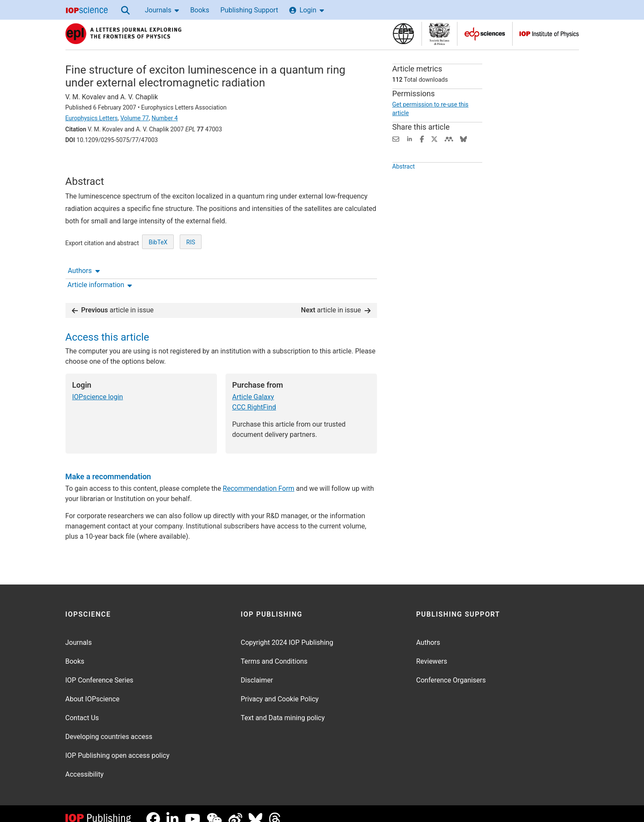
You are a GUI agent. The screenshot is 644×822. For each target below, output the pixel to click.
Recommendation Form (259, 478)
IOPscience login (98, 386)
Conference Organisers (451, 669)
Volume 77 (135, 118)
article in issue (113, 299)
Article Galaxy (253, 386)
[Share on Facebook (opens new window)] (422, 138)
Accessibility (85, 764)
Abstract (404, 182)
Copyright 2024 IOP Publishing (287, 632)
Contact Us (82, 707)
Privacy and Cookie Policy (280, 688)
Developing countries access (109, 726)
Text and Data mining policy (283, 707)
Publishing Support (249, 10)
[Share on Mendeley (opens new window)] (449, 138)
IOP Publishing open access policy (118, 745)
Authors (84, 164)
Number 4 (165, 118)
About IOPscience (93, 688)
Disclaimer (257, 669)
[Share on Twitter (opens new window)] (434, 138)
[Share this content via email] (396, 138)
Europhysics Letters (92, 118)
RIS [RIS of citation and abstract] (191, 270)
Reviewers (432, 651)
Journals (162, 10)
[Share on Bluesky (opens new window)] (463, 138)
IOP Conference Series (99, 669)
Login (307, 10)
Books (200, 10)
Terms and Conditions (274, 651)
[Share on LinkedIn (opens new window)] (410, 138)
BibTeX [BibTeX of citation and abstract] (158, 270)
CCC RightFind (254, 396)
